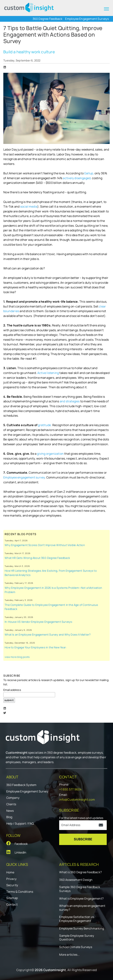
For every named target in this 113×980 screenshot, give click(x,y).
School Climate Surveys (76, 947)
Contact (12, 904)
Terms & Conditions (20, 892)
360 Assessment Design (76, 880)
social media (29, 206)
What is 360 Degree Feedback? (80, 872)
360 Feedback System (21, 785)
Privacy (11, 879)
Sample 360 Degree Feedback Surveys (80, 889)
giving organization (51, 454)
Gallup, (89, 173)
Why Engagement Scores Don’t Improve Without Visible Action (45, 545)
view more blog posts (17, 657)
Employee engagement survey (24, 477)
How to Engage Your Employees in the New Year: (36, 647)
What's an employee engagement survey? (82, 908)
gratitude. (45, 425)
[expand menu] (106, 9)
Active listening (48, 373)
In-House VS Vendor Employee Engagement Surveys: (39, 622)
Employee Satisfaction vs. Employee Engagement (77, 919)
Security (12, 885)
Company (13, 798)
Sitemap (12, 898)
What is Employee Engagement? (81, 899)
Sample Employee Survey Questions (76, 938)
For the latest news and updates (81, 818)
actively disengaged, (77, 178)
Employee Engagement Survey (27, 791)
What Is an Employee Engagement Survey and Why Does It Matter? (48, 634)
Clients (11, 804)
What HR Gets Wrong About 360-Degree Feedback (37, 558)
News (10, 811)
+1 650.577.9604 (70, 789)
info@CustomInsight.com (77, 800)
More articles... (69, 955)
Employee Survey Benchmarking (82, 928)
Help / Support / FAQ (20, 823)
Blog (9, 817)
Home (10, 872)
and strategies (70, 401)
